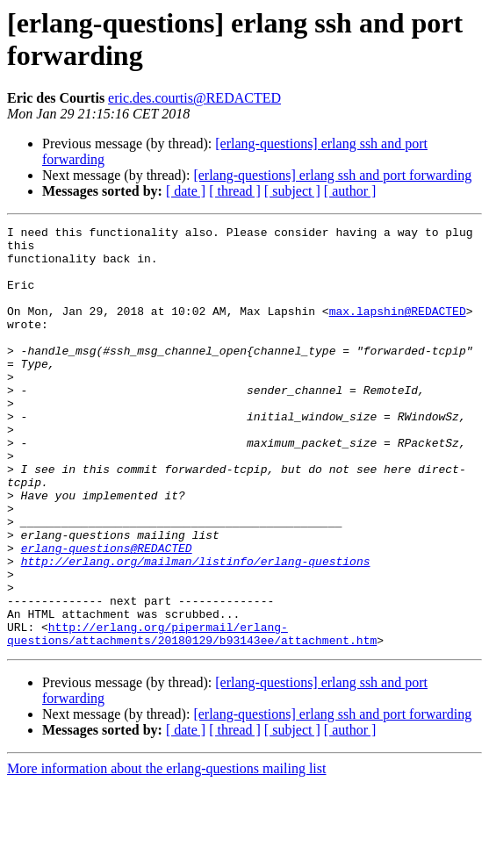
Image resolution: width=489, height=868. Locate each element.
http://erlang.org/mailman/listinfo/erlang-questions (196, 629)
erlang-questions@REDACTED (107, 613)
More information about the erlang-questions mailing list (166, 853)
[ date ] (186, 191)
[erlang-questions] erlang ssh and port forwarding (332, 175)
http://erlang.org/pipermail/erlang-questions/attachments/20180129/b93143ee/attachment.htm (192, 716)
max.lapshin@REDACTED (398, 329)
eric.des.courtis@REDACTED (194, 98)
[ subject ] (292, 191)
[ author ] (350, 191)
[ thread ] (235, 191)
